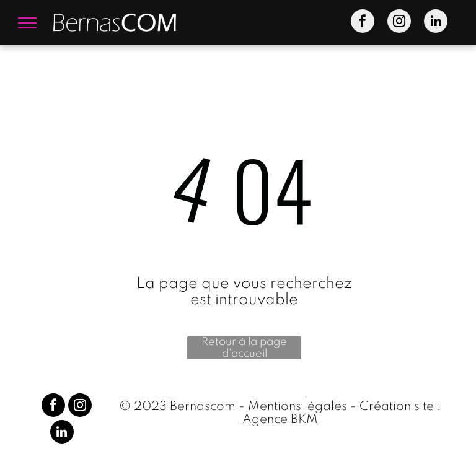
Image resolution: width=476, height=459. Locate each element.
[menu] (27, 23)
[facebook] (363, 23)
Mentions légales (297, 407)
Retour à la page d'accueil (244, 348)
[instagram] (399, 23)
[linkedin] (436, 23)
